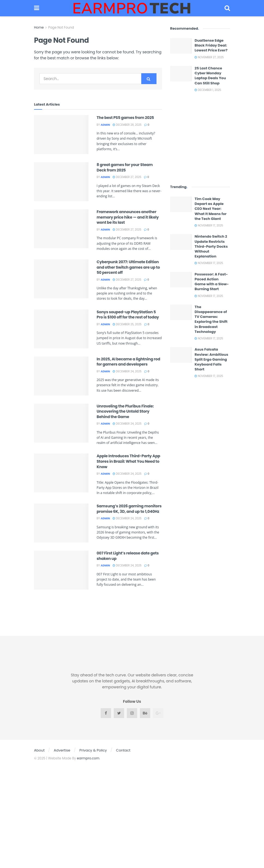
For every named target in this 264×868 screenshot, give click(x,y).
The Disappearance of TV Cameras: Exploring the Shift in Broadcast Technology (211, 319)
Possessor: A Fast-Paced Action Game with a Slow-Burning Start (212, 282)
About (39, 750)
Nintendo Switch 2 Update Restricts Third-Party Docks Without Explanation (211, 246)
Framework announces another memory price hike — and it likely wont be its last (128, 217)
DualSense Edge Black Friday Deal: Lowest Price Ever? (211, 45)
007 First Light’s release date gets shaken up (128, 556)
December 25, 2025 (127, 324)
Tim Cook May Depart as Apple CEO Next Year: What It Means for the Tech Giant (211, 209)
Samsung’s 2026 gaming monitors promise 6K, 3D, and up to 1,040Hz (129, 509)
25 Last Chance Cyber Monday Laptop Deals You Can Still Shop (210, 76)
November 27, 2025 (209, 57)
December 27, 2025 (127, 177)
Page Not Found (61, 27)
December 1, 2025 (208, 90)
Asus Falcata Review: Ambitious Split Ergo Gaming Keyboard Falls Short (211, 359)
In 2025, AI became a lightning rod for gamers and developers (128, 362)
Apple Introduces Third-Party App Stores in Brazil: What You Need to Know (128, 461)
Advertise (62, 750)
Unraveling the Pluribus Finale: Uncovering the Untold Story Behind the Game (125, 411)
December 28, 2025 (127, 125)
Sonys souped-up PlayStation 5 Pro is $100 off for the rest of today (128, 315)
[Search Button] (149, 79)
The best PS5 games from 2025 (125, 118)
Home (39, 27)
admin (105, 125)
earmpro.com (88, 758)
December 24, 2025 (127, 371)
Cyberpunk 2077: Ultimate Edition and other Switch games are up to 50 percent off (128, 267)
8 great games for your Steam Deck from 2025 (125, 167)
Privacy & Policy (93, 750)
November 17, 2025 (209, 226)
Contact (123, 750)
